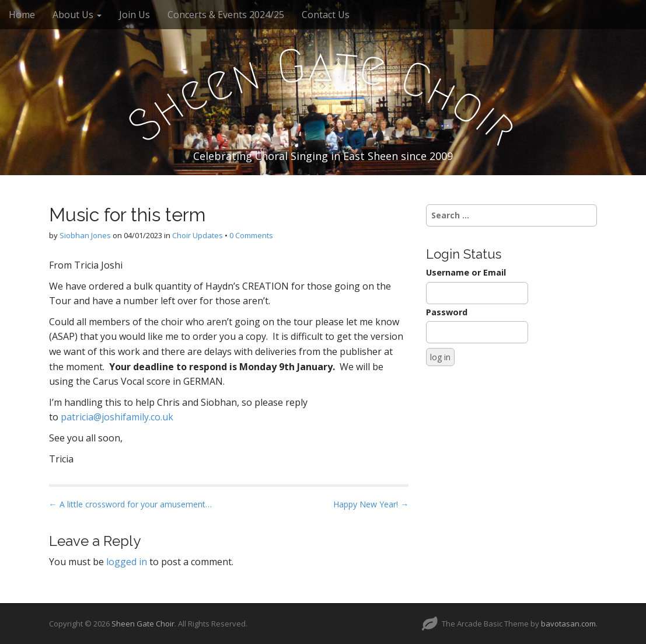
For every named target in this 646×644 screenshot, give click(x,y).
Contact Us (326, 15)
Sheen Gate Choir (143, 624)
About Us (77, 15)
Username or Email (466, 272)
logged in (127, 562)
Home (22, 15)
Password (447, 312)
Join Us (135, 15)
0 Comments (251, 235)
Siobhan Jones (85, 235)
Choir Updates (198, 235)
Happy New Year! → (371, 504)
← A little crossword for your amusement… (130, 504)
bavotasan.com (568, 624)
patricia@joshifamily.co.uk (117, 417)
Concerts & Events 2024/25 (226, 15)
